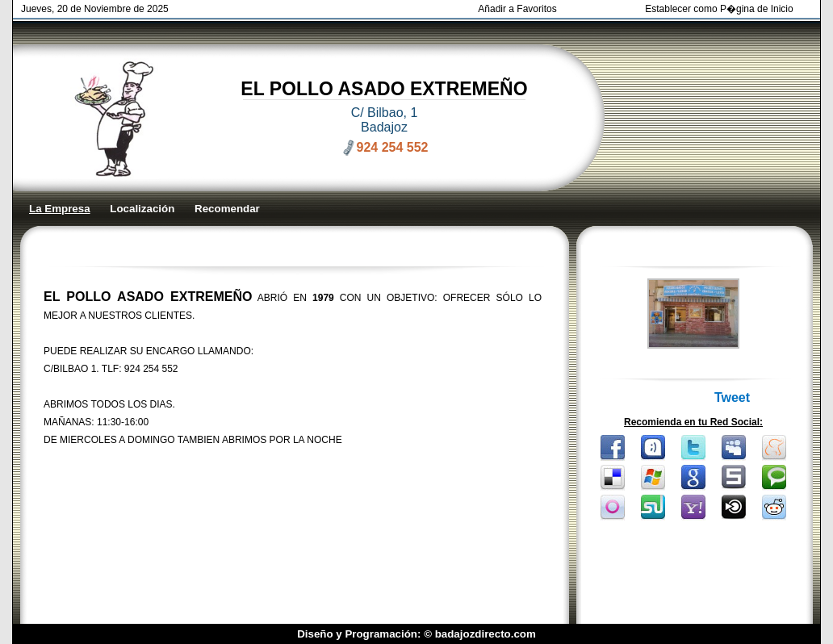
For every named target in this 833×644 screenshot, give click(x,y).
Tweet (732, 397)
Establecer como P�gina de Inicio (719, 9)
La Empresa (60, 209)
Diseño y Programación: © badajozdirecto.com (416, 634)
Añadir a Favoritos (517, 9)
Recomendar (227, 209)
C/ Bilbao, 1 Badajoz (385, 120)
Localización (142, 209)
